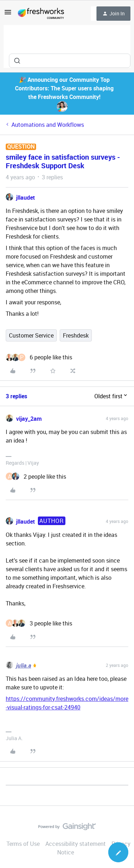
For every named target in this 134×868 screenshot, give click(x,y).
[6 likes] (39, 357)
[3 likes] (39, 623)
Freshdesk (76, 335)
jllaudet (26, 198)
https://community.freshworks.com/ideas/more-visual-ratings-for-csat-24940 (67, 703)
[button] (8, 14)
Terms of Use (23, 844)
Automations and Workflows (48, 125)
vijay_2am (29, 419)
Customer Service (31, 335)
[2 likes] (36, 477)
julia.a (24, 665)
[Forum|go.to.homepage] (41, 14)
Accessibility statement (76, 844)
